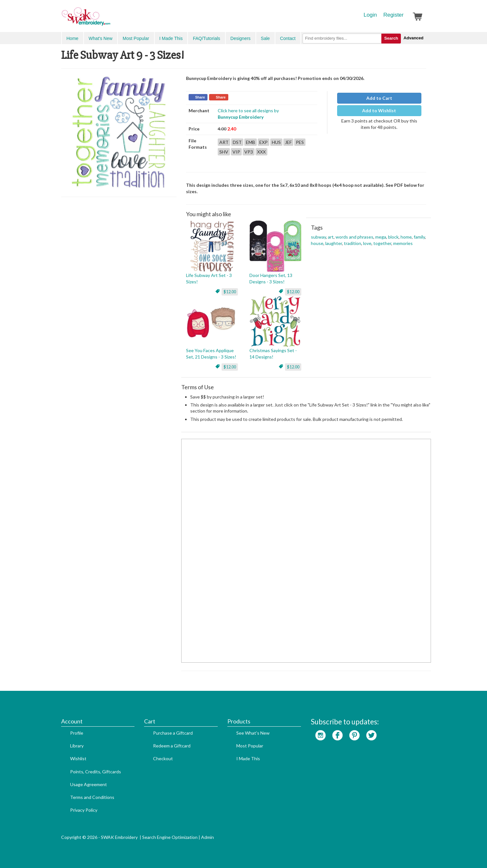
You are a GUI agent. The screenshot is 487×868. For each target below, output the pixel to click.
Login (370, 15)
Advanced (413, 38)
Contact (288, 38)
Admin (207, 837)
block (393, 237)
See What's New (253, 733)
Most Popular (136, 38)
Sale (265, 38)
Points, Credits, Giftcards (96, 772)
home (406, 237)
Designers (241, 38)
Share (200, 97)
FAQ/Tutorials (206, 38)
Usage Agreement (89, 784)
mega (381, 237)
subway (318, 237)
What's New (101, 38)
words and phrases (354, 237)
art (331, 237)
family (419, 237)
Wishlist (78, 758)
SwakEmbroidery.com (109, 19)
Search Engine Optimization (170, 837)
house (317, 243)
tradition (353, 243)
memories (403, 243)
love (367, 243)
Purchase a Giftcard (173, 733)
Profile (77, 733)
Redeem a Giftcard (172, 746)
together (382, 243)
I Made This (171, 38)
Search (391, 38)
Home (73, 38)
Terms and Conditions (92, 797)
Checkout (163, 758)
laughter (334, 243)
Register (393, 15)
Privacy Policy (84, 810)
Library (77, 746)
